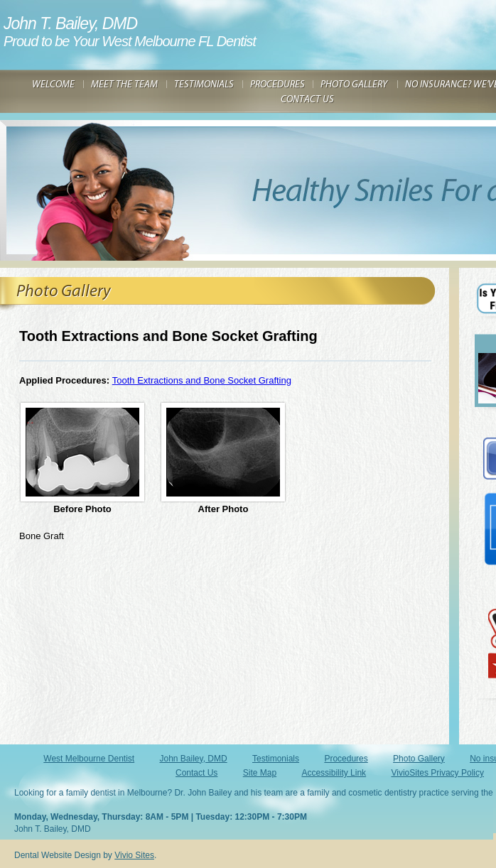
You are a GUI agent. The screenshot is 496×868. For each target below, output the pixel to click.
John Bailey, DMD (194, 759)
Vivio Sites (134, 855)
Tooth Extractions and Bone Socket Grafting (202, 380)
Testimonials (276, 759)
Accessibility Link (334, 773)
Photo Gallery (419, 759)
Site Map (260, 773)
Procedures (346, 759)
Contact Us (196, 773)
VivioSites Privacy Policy (437, 773)
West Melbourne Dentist (89, 759)
